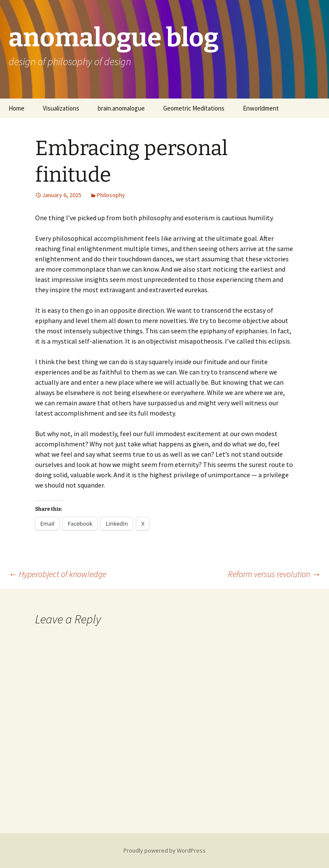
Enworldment (261, 108)
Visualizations (61, 108)
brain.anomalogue (121, 108)
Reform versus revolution (274, 574)
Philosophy (111, 195)
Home (16, 108)
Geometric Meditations (194, 108)
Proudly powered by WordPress (164, 850)
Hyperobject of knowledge (57, 574)
